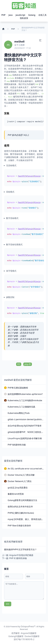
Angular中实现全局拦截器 (21, 555)
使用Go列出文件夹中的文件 (20, 507)
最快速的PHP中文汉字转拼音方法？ (20, 549)
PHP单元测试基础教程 (18, 388)
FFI (19, 364)
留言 (8, 604)
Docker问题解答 (32, 636)
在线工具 (42, 15)
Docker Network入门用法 (20, 481)
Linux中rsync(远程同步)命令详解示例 (25, 438)
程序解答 (16, 633)
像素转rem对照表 (16, 494)
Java (11, 15)
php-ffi (28, 364)
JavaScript (20, 15)
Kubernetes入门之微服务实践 (21, 407)
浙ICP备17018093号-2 (24, 639)
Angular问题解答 (29, 633)
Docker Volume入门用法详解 (21, 475)
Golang (32, 15)
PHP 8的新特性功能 (17, 445)
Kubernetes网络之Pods (19, 413)
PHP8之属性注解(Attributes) (21, 513)
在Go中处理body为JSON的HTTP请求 (25, 426)
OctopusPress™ (28, 626)
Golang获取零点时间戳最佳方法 (22, 500)
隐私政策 (24, 18)
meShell (19, 42)
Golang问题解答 (16, 636)
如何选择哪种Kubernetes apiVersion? (25, 394)
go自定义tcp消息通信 (18, 488)
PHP (3, 15)
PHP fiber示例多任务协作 (19, 526)
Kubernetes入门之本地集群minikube (25, 400)
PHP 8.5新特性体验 (18, 558)
